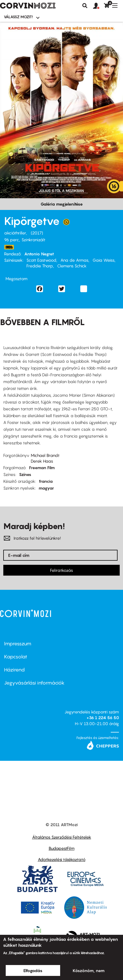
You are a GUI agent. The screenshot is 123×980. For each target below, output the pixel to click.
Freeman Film (42, 468)
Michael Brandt (45, 455)
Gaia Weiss (104, 260)
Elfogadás (33, 970)
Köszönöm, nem (89, 970)
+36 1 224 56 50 (103, 718)
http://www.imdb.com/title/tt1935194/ (9, 247)
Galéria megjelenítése (62, 204)
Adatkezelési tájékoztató (62, 859)
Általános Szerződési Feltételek (62, 837)
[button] (99, 6)
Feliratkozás (61, 570)
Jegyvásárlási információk (34, 683)
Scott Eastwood (41, 260)
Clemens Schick (72, 266)
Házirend (14, 670)
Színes (25, 474)
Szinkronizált (33, 240)
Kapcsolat (16, 657)
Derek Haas (42, 461)
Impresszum (18, 644)
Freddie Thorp (40, 266)
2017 (37, 233)
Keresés (85, 6)
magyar (46, 488)
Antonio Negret (39, 254)
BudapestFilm (62, 848)
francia (46, 481)
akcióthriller (15, 233)
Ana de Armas (74, 260)
